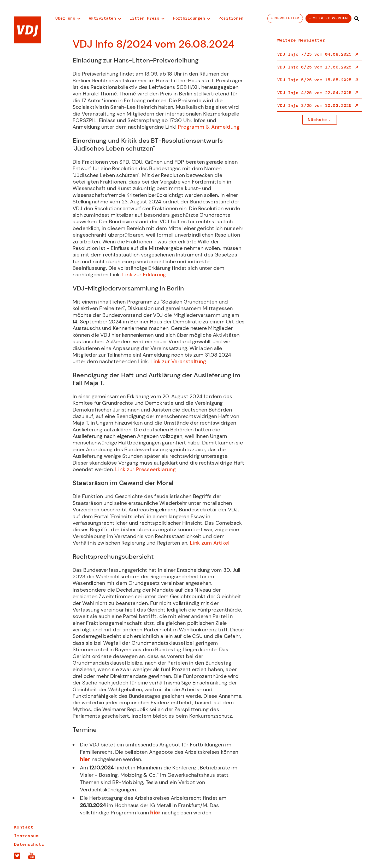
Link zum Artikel (210, 543)
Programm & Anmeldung (208, 127)
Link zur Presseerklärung (145, 469)
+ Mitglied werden (328, 18)
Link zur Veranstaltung (178, 361)
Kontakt (24, 827)
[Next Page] (319, 120)
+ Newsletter (285, 18)
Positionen (231, 18)
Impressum (26, 836)
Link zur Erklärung (145, 275)
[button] (68, 19)
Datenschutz (29, 844)
